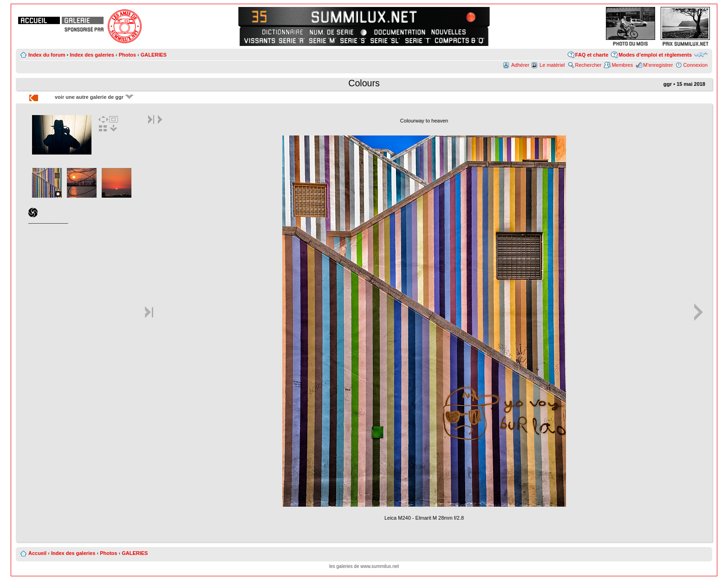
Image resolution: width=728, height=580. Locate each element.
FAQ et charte (592, 55)
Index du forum (47, 55)
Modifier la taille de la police (701, 54)
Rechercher (588, 65)
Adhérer (520, 65)
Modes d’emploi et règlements (655, 55)
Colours (364, 83)
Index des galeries (92, 55)
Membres (622, 65)
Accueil (37, 553)
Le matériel (552, 65)
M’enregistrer (658, 65)
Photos (127, 55)
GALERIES (154, 55)
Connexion (695, 65)
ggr (668, 84)
